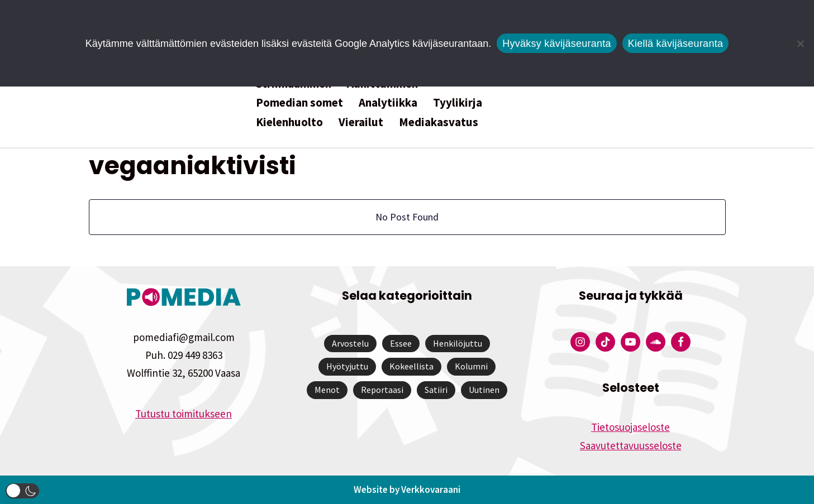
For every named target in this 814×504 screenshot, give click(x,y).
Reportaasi (382, 390)
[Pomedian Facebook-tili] (681, 342)
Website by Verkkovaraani (407, 489)
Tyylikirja (458, 102)
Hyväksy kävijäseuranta (557, 44)
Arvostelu (350, 343)
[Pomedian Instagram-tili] (580, 342)
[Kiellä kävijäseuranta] (800, 44)
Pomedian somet (299, 102)
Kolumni (471, 366)
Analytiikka (388, 102)
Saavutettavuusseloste (631, 445)
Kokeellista (411, 366)
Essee (401, 343)
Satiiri (436, 390)
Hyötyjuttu (347, 366)
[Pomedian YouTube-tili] (630, 342)
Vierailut (361, 122)
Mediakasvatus (439, 122)
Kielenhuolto (289, 122)
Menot (327, 390)
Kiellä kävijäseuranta (675, 44)
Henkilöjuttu (458, 343)
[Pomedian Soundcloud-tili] (656, 342)
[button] (22, 491)
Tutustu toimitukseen (184, 414)
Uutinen (484, 390)
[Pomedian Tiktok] (605, 342)
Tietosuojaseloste (630, 427)
